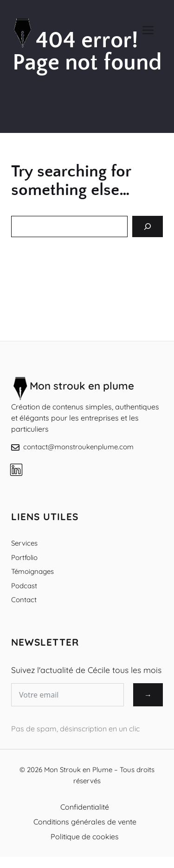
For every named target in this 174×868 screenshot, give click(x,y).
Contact (24, 600)
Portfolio (24, 557)
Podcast (24, 586)
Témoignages (32, 571)
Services (24, 543)
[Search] (148, 226)
